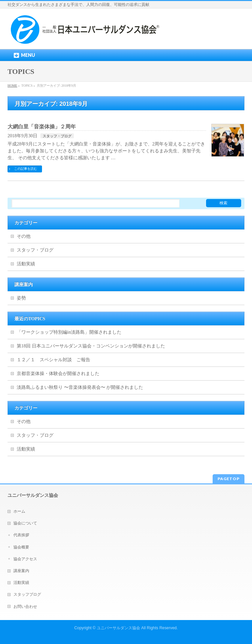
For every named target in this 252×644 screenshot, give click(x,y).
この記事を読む (26, 169)
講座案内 (21, 571)
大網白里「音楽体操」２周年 (42, 127)
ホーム (19, 511)
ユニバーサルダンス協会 (118, 628)
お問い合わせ (25, 607)
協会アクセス (25, 559)
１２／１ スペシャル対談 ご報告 (53, 360)
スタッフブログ (27, 594)
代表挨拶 (21, 535)
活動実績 (26, 264)
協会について (25, 523)
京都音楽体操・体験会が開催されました (58, 374)
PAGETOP (229, 479)
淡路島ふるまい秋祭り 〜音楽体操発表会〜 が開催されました (80, 387)
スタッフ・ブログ (57, 136)
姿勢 (21, 298)
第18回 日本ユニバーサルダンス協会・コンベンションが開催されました (91, 346)
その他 (24, 236)
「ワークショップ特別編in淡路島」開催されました (69, 332)
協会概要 (21, 547)
